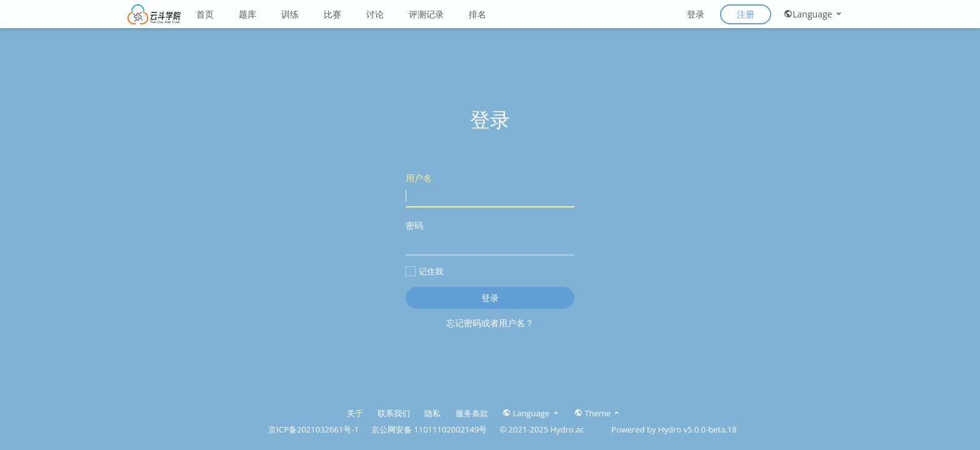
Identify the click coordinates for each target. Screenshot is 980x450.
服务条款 (472, 413)
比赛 (332, 14)
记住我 (424, 271)
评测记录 (426, 14)
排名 (477, 14)
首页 (205, 14)
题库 (247, 14)
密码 (490, 237)
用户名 (490, 190)
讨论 (375, 14)
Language (813, 14)
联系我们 (394, 413)
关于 (355, 413)
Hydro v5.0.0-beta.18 (697, 429)
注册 (746, 14)
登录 (696, 14)
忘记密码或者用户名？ (490, 323)
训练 (290, 14)
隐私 (432, 413)
